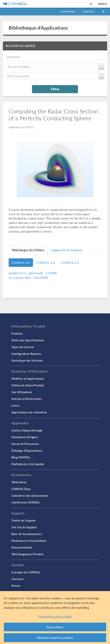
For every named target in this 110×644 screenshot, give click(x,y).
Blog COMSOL (21, 457)
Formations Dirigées (25, 437)
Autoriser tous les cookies (55, 638)
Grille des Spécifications (28, 340)
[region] (55, 618)
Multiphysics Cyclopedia (28, 464)
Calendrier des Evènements (30, 496)
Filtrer (55, 89)
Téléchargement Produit (27, 554)
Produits (17, 333)
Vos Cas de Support (24, 527)
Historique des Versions (27, 360)
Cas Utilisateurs (22, 392)
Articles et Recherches (27, 399)
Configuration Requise (26, 354)
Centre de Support (24, 520)
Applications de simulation (29, 412)
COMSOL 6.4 (21, 263)
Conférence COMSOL (26, 502)
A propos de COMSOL (26, 572)
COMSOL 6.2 (70, 263)
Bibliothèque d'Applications (38, 28)
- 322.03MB (28, 278)
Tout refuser (55, 627)
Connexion (68, 11)
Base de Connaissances (27, 534)
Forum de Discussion (25, 444)
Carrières (18, 579)
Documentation (22, 547)
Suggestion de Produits (67, 250)
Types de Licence (23, 347)
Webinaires (19, 482)
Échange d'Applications (27, 451)
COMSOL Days (21, 489)
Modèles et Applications (28, 379)
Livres (15, 405)
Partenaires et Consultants (29, 541)
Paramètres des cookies (55, 616)
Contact (88, 11)
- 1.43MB (33, 273)
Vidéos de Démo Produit (28, 385)
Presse (16, 586)
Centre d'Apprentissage (27, 430)
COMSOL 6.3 (46, 263)
